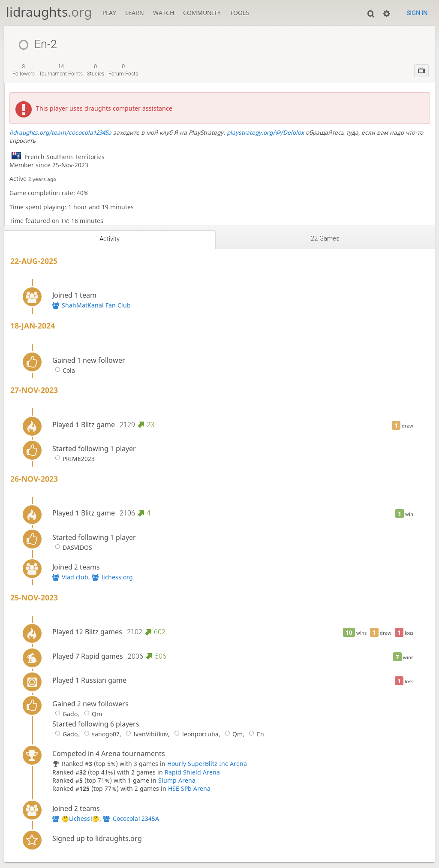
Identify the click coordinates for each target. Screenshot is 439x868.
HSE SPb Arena (189, 788)
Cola (64, 370)
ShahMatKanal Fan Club (96, 305)
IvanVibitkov (146, 734)
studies (96, 70)
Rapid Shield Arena (192, 772)
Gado (65, 714)
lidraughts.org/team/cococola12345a (60, 132)
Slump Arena (177, 780)
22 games (325, 238)
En (255, 734)
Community (202, 13)
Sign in (417, 13)
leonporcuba (195, 734)
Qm (91, 714)
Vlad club (75, 577)
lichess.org (117, 577)
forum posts (123, 70)
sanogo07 (100, 734)
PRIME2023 (74, 459)
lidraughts (49, 12)
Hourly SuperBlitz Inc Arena (207, 764)
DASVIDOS (72, 547)
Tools (239, 13)
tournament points (61, 70)
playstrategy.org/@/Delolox (265, 132)
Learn (135, 13)
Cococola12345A (136, 818)
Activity (110, 239)
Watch (164, 13)
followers (24, 70)
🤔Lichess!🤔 (81, 818)
